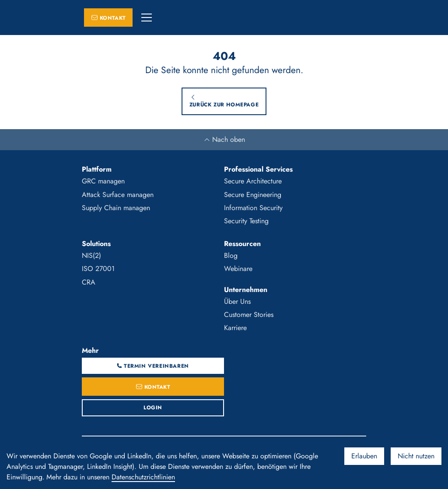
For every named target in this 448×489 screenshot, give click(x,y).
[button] (147, 18)
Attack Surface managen (118, 195)
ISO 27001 (98, 269)
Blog (231, 255)
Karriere (235, 328)
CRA (89, 282)
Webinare (238, 269)
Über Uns (237, 301)
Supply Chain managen (116, 208)
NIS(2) (91, 255)
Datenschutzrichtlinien (143, 477)
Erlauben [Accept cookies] (364, 456)
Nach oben (224, 139)
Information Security (253, 208)
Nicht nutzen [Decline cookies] (416, 456)
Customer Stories (249, 315)
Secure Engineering (253, 195)
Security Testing (246, 221)
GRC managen (103, 181)
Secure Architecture (253, 181)
